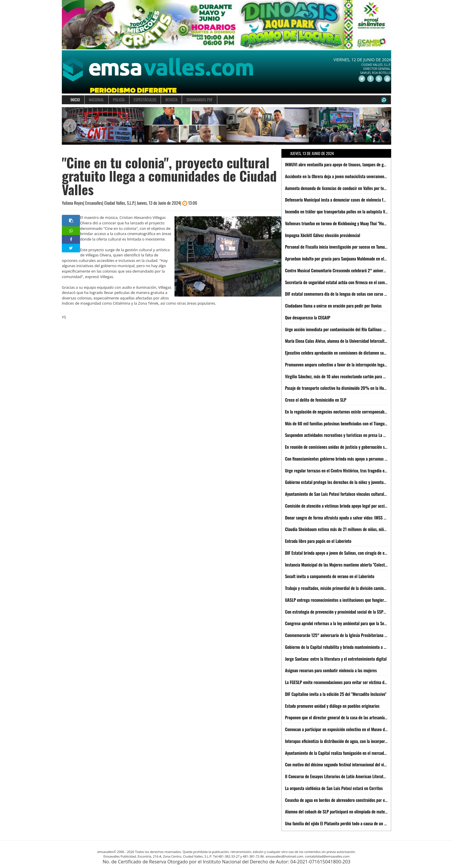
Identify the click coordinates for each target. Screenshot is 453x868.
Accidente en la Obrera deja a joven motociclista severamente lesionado (345, 176)
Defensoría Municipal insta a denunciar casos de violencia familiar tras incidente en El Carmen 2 (365, 200)
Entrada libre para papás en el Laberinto (318, 541)
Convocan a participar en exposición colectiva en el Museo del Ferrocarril (346, 729)
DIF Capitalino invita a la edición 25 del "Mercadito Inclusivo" (336, 694)
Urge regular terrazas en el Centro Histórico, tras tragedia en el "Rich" (343, 470)
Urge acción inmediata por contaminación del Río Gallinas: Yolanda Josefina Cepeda (354, 329)
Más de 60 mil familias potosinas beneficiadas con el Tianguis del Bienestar (348, 423)
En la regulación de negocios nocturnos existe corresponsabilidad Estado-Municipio (354, 411)
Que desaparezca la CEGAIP (308, 317)
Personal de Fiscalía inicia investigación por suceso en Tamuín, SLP (340, 247)
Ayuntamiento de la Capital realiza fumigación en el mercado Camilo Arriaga (348, 753)
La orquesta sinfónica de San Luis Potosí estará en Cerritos (334, 788)
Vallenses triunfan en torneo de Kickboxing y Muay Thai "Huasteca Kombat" (347, 223)
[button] (70, 126)
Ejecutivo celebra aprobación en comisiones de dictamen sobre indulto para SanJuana (356, 353)
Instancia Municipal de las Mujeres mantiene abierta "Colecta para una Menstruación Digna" (361, 565)
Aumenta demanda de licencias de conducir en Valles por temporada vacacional (351, 188)
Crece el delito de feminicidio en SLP (315, 400)
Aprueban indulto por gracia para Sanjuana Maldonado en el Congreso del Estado (352, 258)
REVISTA (171, 99)
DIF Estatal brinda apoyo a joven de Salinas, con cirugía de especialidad (344, 553)
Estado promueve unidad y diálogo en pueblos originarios (332, 706)
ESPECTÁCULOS (145, 99)
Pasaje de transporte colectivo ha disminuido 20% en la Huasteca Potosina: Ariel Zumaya (359, 388)
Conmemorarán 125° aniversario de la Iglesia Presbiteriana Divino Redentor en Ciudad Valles (362, 635)
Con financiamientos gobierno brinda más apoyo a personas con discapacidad (349, 459)
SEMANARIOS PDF (199, 99)
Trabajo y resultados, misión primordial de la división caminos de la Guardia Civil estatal (358, 588)
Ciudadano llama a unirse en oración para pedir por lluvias (333, 306)
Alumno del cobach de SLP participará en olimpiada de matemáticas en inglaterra (353, 811)
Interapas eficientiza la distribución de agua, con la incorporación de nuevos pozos (353, 741)
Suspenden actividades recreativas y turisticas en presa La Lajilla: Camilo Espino (352, 435)
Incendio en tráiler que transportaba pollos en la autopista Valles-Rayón (345, 211)
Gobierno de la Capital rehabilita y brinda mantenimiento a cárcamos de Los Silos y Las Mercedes (366, 647)
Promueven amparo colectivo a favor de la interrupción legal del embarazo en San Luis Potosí (362, 364)
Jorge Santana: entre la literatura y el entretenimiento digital (336, 659)
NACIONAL (96, 99)
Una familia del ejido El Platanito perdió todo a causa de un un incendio (344, 823)
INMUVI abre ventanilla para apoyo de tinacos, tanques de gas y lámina (344, 164)
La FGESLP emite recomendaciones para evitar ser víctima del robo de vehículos (351, 682)
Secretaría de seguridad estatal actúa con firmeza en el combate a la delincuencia (353, 282)
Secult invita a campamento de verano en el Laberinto (329, 576)
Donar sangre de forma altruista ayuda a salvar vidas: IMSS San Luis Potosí (347, 517)
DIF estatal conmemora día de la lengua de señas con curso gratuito (341, 294)
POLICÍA (119, 99)
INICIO (75, 99)
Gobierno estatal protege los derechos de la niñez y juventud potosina (343, 482)
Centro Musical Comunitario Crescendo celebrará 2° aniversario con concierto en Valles (358, 270)
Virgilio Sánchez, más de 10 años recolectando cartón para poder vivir (343, 376)
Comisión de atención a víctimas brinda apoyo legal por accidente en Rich (346, 506)
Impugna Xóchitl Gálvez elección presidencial (322, 235)
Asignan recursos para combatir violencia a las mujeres (331, 670)
